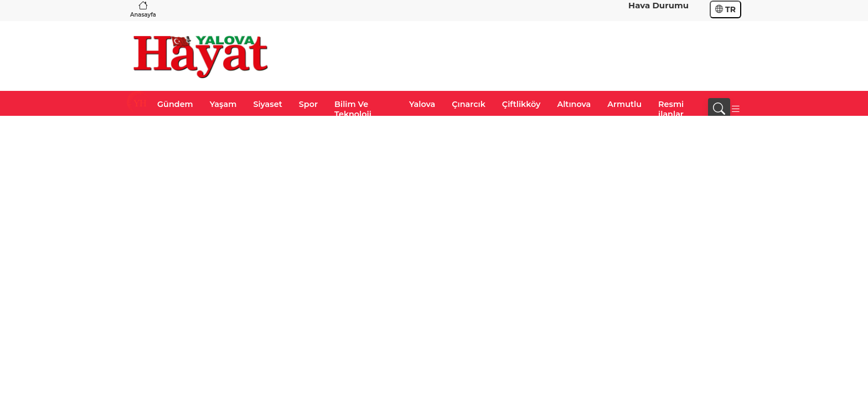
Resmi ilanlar (671, 109)
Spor (308, 104)
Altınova (574, 104)
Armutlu (624, 104)
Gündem (175, 104)
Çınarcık (469, 104)
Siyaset (267, 104)
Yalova (422, 104)
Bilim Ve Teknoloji (353, 109)
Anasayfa (143, 9)
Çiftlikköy (521, 104)
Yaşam (223, 104)
